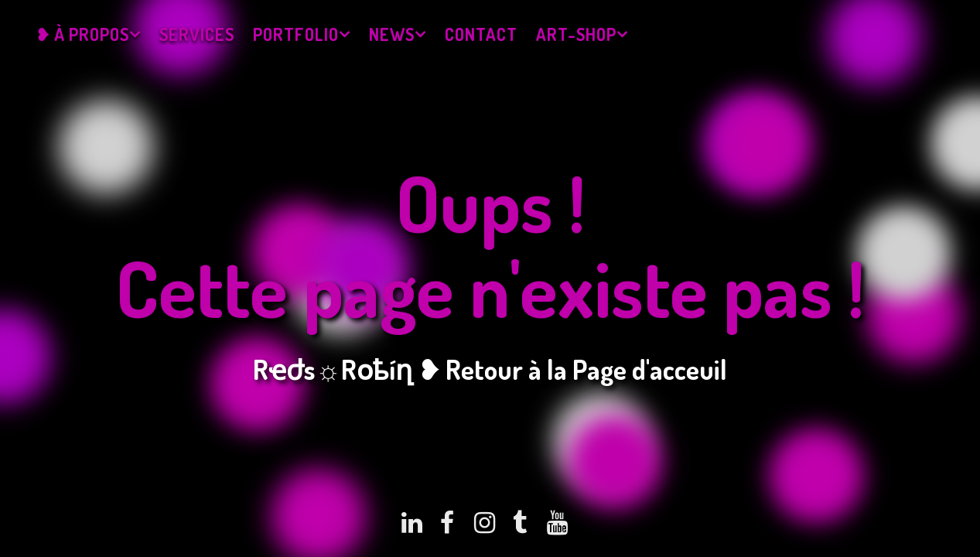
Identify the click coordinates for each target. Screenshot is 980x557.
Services (197, 34)
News (392, 34)
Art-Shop (576, 34)
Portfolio (296, 34)
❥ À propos (82, 34)
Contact (481, 34)
